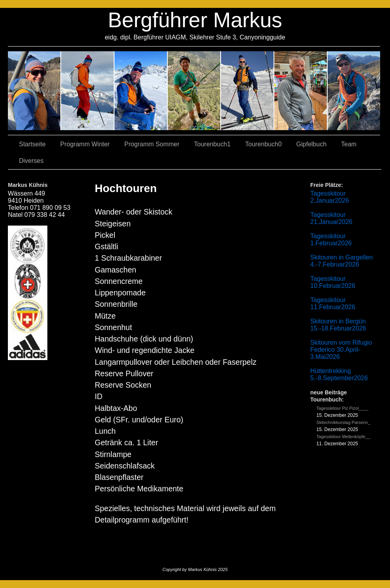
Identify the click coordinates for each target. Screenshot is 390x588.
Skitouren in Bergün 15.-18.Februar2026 (338, 325)
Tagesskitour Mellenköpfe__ (343, 437)
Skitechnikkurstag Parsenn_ (343, 422)
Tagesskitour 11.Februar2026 (333, 303)
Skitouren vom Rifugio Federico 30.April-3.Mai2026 (341, 350)
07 (141, 91)
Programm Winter (85, 144)
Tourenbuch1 (213, 144)
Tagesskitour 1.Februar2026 (331, 240)
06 (354, 91)
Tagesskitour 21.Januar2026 (331, 218)
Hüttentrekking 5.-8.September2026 (339, 374)
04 (194, 91)
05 (301, 91)
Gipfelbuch (312, 144)
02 (35, 91)
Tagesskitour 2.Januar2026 (330, 197)
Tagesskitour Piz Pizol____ (342, 408)
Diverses (31, 161)
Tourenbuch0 (263, 144)
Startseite (32, 144)
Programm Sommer (152, 144)
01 (248, 91)
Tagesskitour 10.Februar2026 (333, 282)
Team (349, 144)
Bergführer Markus (195, 20)
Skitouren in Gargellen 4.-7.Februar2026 (341, 261)
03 (88, 91)
